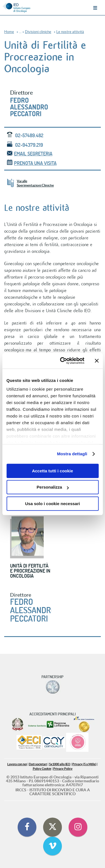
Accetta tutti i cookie (53, 471)
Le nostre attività (70, 32)
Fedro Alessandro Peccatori (29, 107)
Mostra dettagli (72, 454)
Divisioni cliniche (38, 32)
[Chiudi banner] (97, 361)
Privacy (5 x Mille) (84, 764)
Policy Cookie (42, 769)
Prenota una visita (32, 163)
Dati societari (38, 764)
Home (9, 32)
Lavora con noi (17, 764)
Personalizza (53, 487)
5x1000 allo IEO (60, 764)
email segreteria (30, 154)
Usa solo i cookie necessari (53, 504)
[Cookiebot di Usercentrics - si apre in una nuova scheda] (63, 361)
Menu (95, 8)
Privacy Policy (63, 769)
